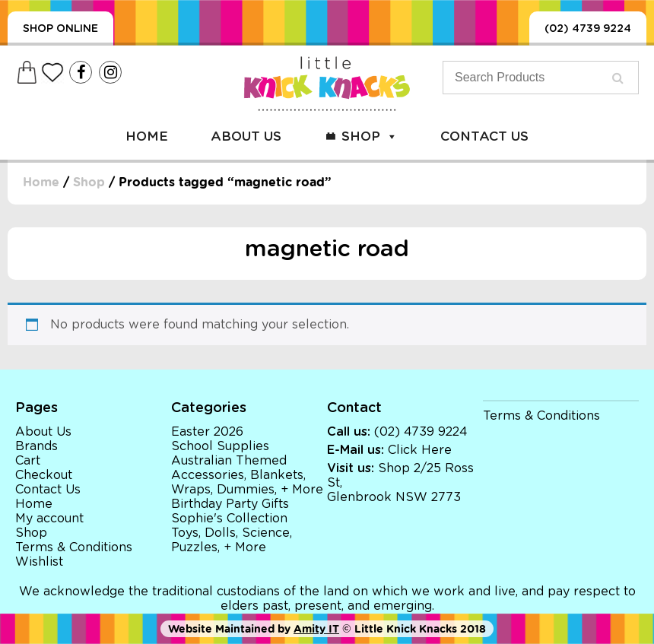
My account (49, 519)
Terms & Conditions (74, 547)
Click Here (420, 450)
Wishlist (39, 562)
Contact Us (484, 136)
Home (147, 136)
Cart (28, 461)
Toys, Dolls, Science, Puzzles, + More (232, 540)
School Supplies (220, 446)
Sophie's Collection (229, 519)
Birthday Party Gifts (230, 504)
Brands (37, 446)
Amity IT (316, 629)
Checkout (44, 475)
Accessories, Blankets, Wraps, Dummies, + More (247, 482)
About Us (246, 136)
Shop (370, 136)
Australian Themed (229, 461)
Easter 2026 (207, 432)
